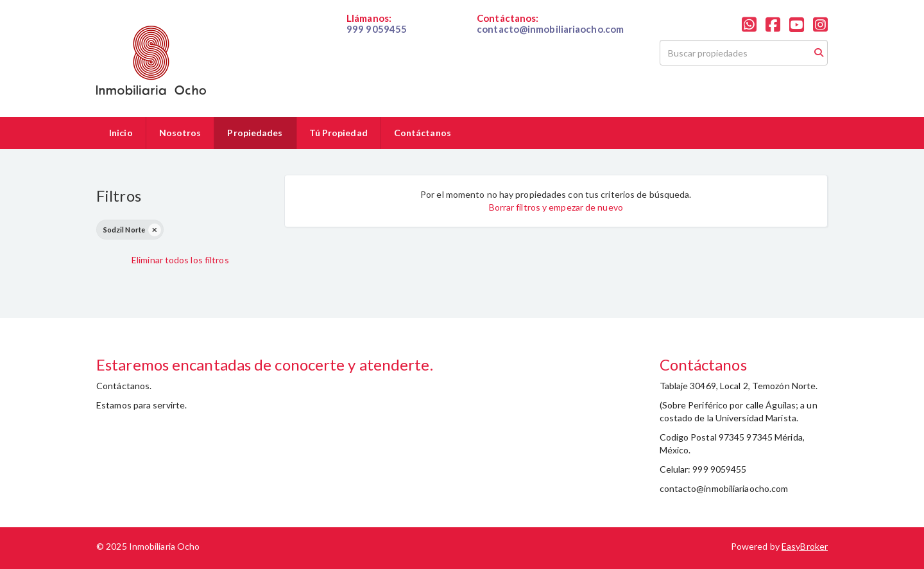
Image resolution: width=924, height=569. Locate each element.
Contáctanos (423, 133)
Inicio (121, 133)
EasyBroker (805, 546)
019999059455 (378, 40)
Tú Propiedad (338, 133)
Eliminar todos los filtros (180, 260)
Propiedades (255, 133)
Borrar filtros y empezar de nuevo (556, 207)
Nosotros (180, 133)
